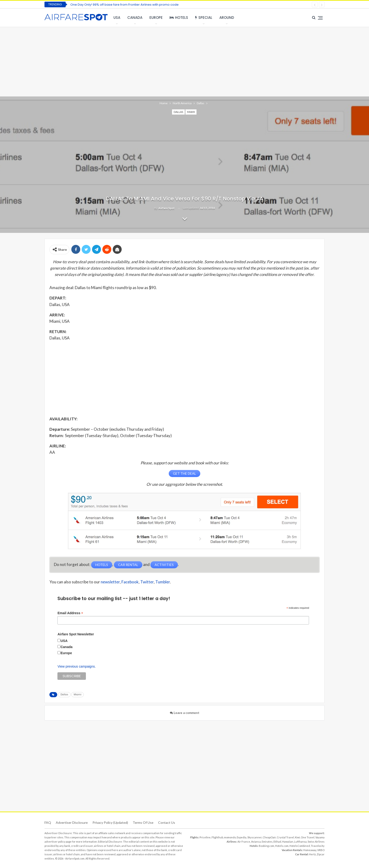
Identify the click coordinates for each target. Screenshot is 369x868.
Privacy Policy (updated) (110, 822)
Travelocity (318, 846)
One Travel (308, 837)
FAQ (48, 822)
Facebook (130, 581)
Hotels (179, 18)
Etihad (277, 841)
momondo (230, 837)
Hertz (312, 854)
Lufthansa (300, 841)
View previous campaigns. (76, 666)
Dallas (178, 112)
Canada (135, 18)
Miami (191, 112)
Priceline (205, 837)
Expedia (242, 837)
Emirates (267, 841)
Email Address (70, 613)
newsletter (110, 581)
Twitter (147, 581)
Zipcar (321, 854)
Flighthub (217, 837)
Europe (156, 18)
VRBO (321, 850)
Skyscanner (255, 837)
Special (204, 18)
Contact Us (167, 822)
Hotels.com (282, 846)
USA (117, 18)
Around (227, 18)
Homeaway (310, 850)
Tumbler (163, 581)
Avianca (256, 841)
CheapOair (269, 837)
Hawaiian (288, 841)
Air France (244, 841)
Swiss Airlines (316, 841)
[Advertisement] (184, 61)
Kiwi (297, 837)
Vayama (320, 837)
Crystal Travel (285, 837)
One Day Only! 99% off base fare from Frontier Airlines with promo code (124, 5)
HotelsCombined (300, 846)
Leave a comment (185, 713)
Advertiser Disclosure (72, 822)
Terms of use (143, 822)
